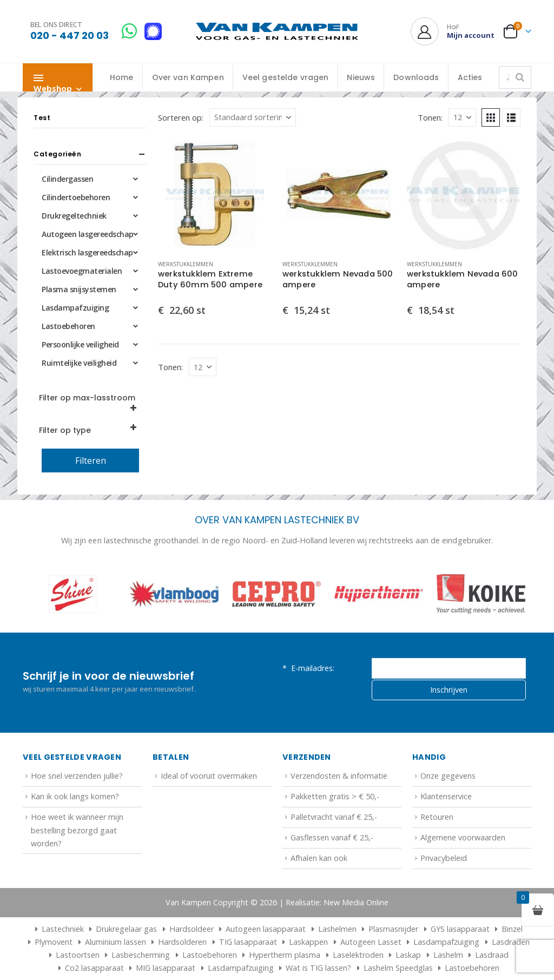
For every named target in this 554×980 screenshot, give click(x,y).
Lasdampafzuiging (75, 308)
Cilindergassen (67, 179)
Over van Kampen (188, 77)
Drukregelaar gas (126, 929)
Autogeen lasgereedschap (88, 234)
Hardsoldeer (192, 929)
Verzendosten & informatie (339, 776)
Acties (470, 77)
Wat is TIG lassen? (318, 968)
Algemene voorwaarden (463, 837)
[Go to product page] (215, 194)
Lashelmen (337, 929)
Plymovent (54, 942)
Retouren (437, 817)
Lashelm (448, 955)
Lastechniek (58, 929)
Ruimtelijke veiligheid (79, 363)
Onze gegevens (448, 776)
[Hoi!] (453, 31)
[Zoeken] (520, 77)
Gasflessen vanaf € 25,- (332, 837)
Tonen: (430, 117)
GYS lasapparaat (460, 929)
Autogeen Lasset (371, 942)
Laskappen (308, 942)
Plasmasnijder (393, 929)
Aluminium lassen (116, 942)
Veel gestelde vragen (286, 77)
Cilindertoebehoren (76, 197)
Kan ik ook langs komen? (75, 796)
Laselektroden (358, 955)
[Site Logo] (277, 32)
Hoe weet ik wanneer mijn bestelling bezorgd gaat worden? (77, 830)
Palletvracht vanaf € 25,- (334, 817)
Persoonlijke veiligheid (80, 344)
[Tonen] (462, 117)
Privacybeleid (444, 858)
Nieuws (361, 77)
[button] (491, 117)
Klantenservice (446, 796)
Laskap (408, 955)
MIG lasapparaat (166, 968)
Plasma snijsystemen (79, 289)
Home (122, 77)
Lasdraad (492, 955)
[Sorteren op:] (253, 117)
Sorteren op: (181, 117)
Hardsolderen (182, 942)
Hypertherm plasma (285, 955)
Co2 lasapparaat (94, 968)
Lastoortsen (78, 955)
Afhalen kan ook (319, 858)
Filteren (91, 461)
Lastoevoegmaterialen (82, 271)
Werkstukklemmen (186, 264)
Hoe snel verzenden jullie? (77, 776)
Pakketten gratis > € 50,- (335, 796)
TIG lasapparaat (248, 942)
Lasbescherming (141, 955)
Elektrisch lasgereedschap (87, 252)
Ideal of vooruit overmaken (209, 776)
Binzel (512, 929)
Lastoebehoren (68, 326)
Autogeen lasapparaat (266, 929)
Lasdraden (511, 942)
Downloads (416, 77)
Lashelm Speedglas (398, 968)
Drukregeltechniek (74, 216)
